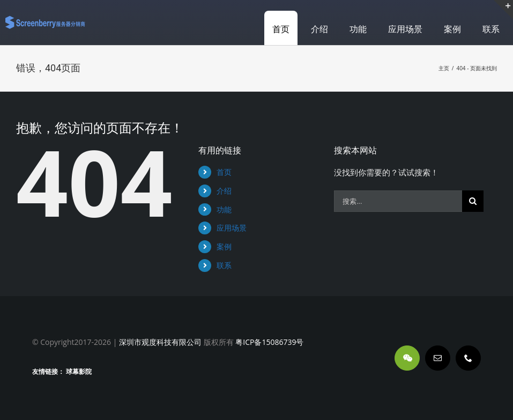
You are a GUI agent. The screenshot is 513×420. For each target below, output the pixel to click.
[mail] (438, 358)
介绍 (224, 191)
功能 (224, 209)
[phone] (468, 358)
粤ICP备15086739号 (269, 342)
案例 (224, 246)
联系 (224, 265)
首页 (224, 172)
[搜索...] (398, 201)
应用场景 (232, 228)
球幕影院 (79, 372)
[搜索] (473, 201)
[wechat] (407, 358)
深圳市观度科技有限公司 (160, 342)
